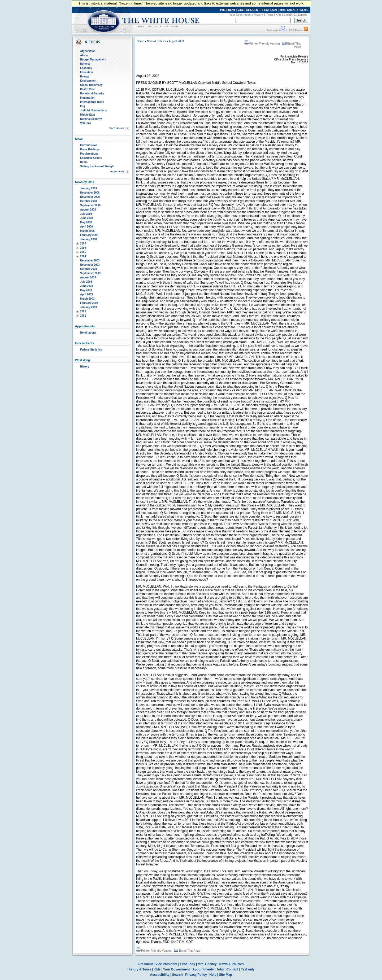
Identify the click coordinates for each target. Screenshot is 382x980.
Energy (85, 76)
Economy (86, 68)
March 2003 (87, 299)
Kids (279, 15)
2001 (83, 316)
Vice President (166, 964)
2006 (83, 248)
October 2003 (88, 269)
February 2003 (89, 303)
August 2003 (88, 277)
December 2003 (90, 261)
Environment (88, 81)
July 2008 (86, 214)
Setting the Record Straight (97, 166)
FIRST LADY (270, 10)
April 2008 (86, 227)
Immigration (88, 98)
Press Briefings (90, 149)
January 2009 (88, 188)
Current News (89, 145)
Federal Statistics (91, 350)
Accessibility (160, 975)
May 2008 (86, 222)
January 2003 (88, 307)
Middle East (88, 115)
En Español (301, 15)
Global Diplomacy (91, 85)
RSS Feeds (296, 30)
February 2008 (89, 235)
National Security (91, 119)
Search (177, 975)
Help (213, 975)
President (146, 964)
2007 (83, 244)
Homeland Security (92, 93)
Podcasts (272, 30)
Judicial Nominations (94, 110)
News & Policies (157, 41)
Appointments (203, 969)
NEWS (304, 10)
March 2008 (87, 231)
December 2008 (90, 193)
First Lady (187, 964)
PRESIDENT (228, 10)
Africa (84, 55)
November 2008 (90, 197)
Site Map (225, 975)
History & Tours (264, 15)
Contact (233, 969)
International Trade (92, 102)
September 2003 (90, 273)
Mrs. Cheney (207, 964)
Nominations (88, 333)
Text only (248, 969)
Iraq (83, 106)
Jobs (220, 969)
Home (140, 41)
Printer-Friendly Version (262, 43)
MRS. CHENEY (289, 10)
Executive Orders (91, 158)
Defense (85, 64)
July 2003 (86, 282)
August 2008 (88, 210)
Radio (84, 162)
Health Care (88, 89)
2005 (83, 252)
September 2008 (90, 205)
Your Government (240, 15)
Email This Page (187, 951)
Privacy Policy (196, 975)
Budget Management (93, 60)
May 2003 (86, 290)
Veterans (86, 123)
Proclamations (89, 154)
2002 (83, 311)
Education (86, 72)
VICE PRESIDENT (249, 10)
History (85, 367)
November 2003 (90, 265)
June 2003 (86, 286)
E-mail (288, 15)
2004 (83, 256)
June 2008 (86, 218)
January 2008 (88, 239)
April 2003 (86, 294)
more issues (116, 128)
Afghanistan (88, 51)
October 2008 (88, 201)
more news (117, 171)
